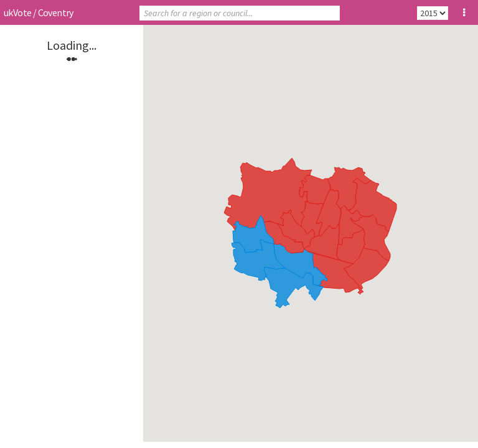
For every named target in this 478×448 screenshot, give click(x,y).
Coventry (56, 12)
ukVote (17, 12)
